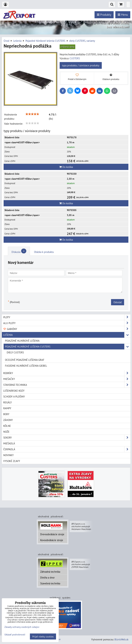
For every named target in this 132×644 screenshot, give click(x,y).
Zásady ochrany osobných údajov (22, 627)
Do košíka (66, 167)
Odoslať (118, 302)
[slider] (32, 114)
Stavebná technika (50, 583)
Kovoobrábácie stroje (52, 540)
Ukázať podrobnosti (15, 635)
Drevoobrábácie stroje (52, 534)
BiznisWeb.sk (121, 639)
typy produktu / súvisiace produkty (81, 65)
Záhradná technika (50, 572)
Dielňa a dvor (47, 577)
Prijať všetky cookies (43, 637)
